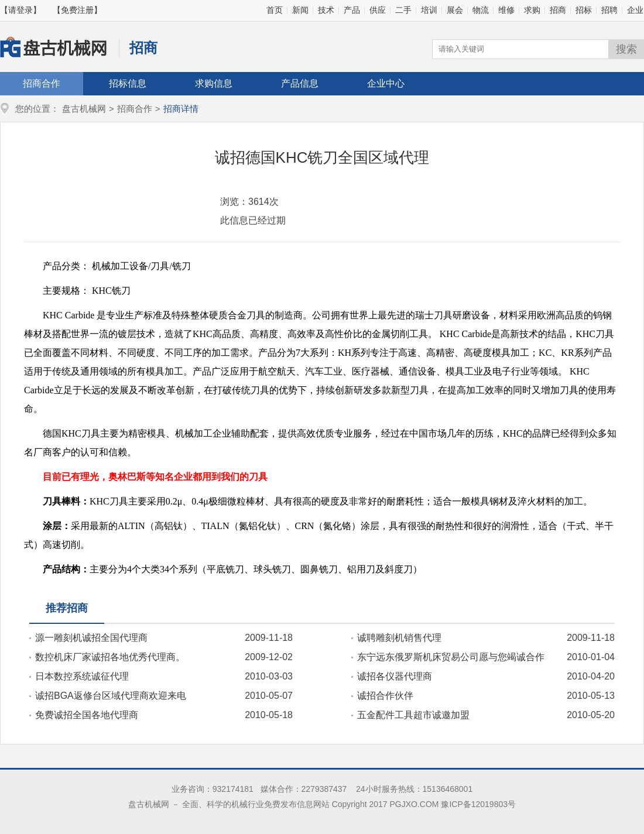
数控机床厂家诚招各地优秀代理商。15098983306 (107, 657)
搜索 (626, 49)
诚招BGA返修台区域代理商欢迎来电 (111, 696)
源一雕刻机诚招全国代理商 (91, 638)
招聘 (609, 10)
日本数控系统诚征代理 (82, 676)
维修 (506, 10)
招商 (558, 10)
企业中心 (386, 83)
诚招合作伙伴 (385, 696)
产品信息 (300, 83)
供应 (378, 10)
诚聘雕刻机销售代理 (399, 638)
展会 (455, 10)
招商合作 (42, 83)
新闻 (300, 10)
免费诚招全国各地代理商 (87, 715)
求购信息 (214, 83)
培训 (429, 10)
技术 (326, 10)
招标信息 (128, 83)
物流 (481, 10)
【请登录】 (20, 10)
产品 (352, 10)
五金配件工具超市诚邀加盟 (413, 715)
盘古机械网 (84, 109)
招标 (584, 10)
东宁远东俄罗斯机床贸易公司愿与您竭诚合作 (451, 657)
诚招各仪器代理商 (395, 676)
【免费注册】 (77, 10)
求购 (532, 10)
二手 (403, 10)
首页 (275, 10)
